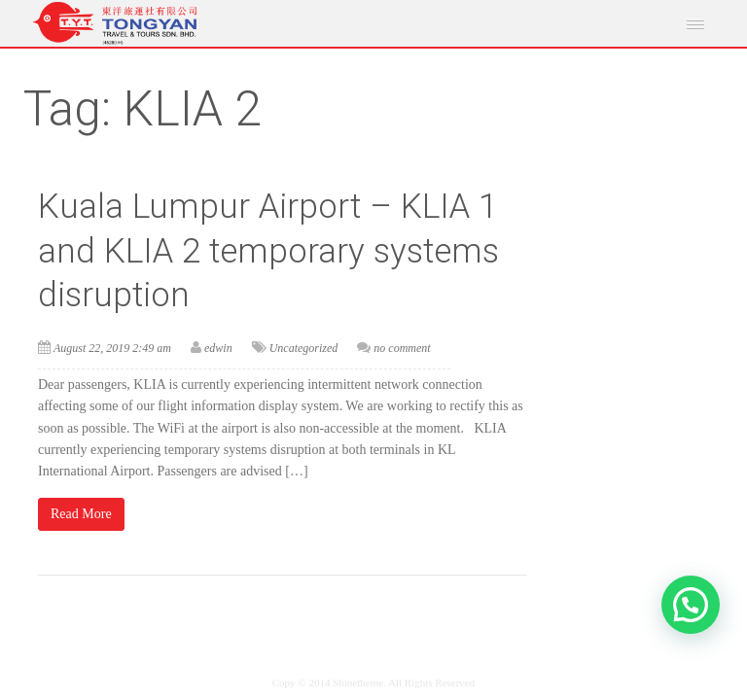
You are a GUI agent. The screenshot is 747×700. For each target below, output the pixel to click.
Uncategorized (304, 348)
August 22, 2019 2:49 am (112, 348)
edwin (218, 348)
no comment (402, 348)
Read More (81, 514)
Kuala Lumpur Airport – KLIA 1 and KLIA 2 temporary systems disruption (268, 251)
